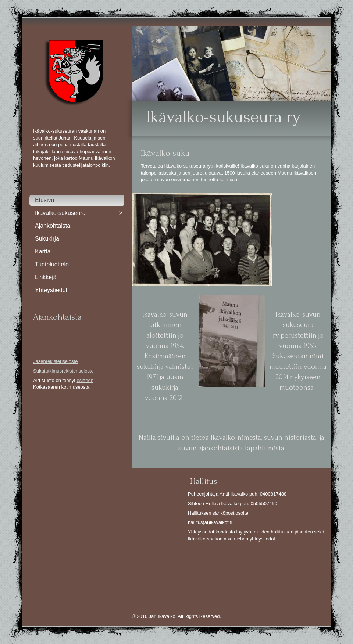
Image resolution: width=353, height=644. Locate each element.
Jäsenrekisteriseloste (55, 361)
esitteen (85, 380)
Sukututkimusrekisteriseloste (63, 371)
